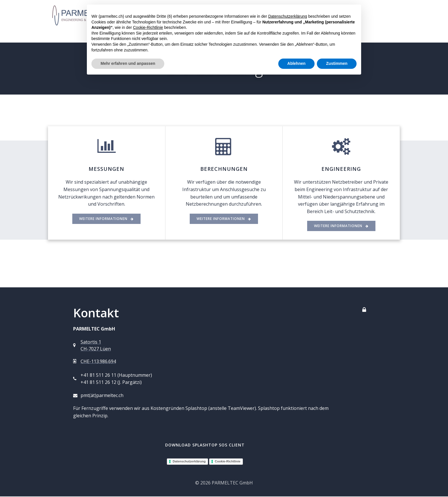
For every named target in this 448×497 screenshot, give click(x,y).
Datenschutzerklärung (189, 462)
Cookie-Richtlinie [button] (148, 27)
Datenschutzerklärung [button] (288, 16)
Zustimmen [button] (337, 63)
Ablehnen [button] (297, 63)
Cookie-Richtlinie (228, 462)
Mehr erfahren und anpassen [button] (128, 63)
